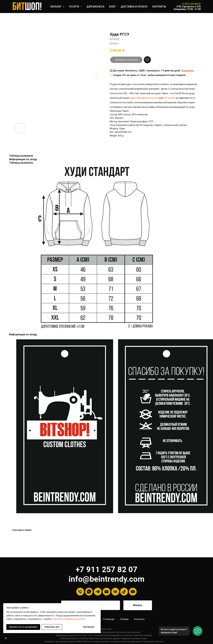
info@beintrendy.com (106, 579)
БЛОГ (113, 7)
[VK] (115, 592)
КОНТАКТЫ (159, 7)
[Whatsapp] (89, 592)
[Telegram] (98, 592)
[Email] (106, 592)
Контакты (139, 619)
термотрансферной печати (144, 98)
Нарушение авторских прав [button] (134, 638)
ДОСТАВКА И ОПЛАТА (134, 7)
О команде (109, 619)
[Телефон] (80, 592)
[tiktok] (124, 592)
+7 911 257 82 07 (106, 569)
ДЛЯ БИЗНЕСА (95, 7)
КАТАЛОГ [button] (56, 7)
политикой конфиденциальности (69, 619)
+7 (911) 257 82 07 (191, 4)
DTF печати (169, 98)
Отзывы (124, 619)
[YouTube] (133, 592)
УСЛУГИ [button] (74, 7)
